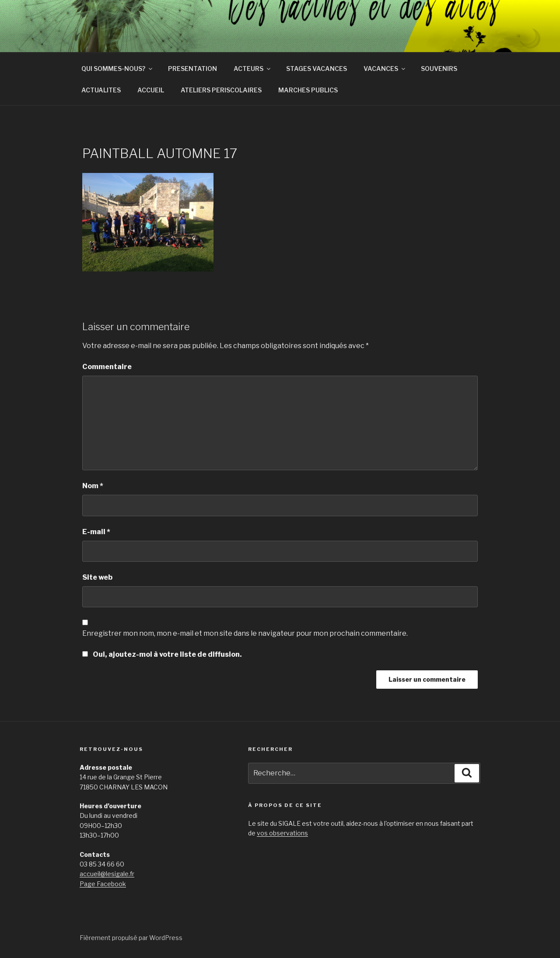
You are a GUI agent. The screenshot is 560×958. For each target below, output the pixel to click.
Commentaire (107, 367)
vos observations (282, 833)
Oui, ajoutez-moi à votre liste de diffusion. (162, 654)
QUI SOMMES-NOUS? (117, 69)
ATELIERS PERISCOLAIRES (221, 90)
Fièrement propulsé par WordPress (131, 938)
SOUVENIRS (439, 69)
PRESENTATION (192, 69)
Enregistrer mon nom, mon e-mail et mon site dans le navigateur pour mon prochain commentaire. (245, 633)
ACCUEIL (151, 90)
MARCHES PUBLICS (308, 90)
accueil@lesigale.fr (107, 874)
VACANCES (385, 69)
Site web (97, 577)
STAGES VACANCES (317, 69)
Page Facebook (103, 884)
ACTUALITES (101, 90)
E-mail (96, 532)
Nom (93, 486)
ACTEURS (253, 69)
